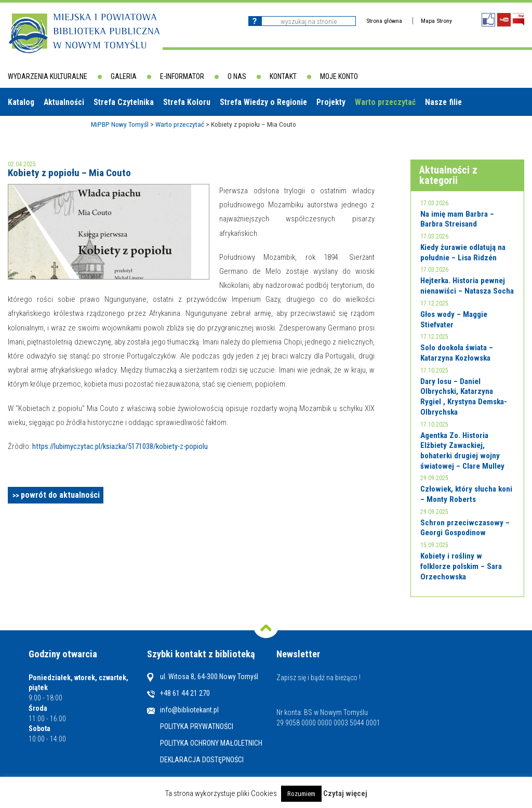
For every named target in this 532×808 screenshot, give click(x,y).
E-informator (182, 76)
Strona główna (384, 21)
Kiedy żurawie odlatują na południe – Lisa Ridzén (463, 253)
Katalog (21, 102)
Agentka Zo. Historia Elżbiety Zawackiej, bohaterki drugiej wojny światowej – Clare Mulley (462, 451)
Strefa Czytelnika (124, 102)
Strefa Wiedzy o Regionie (263, 102)
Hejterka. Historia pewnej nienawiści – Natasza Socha (467, 286)
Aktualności (64, 102)
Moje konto (339, 76)
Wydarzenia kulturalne (48, 76)
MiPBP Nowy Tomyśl (120, 124)
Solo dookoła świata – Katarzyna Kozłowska (457, 353)
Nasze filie (443, 102)
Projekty (331, 102)
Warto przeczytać (385, 102)
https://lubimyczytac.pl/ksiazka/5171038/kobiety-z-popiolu (120, 446)
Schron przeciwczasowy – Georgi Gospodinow (465, 528)
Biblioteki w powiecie (49, 130)
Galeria (124, 76)
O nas (237, 76)
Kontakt (283, 76)
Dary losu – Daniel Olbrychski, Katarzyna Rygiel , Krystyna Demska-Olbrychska (464, 397)
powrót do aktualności (60, 495)
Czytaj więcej (345, 793)
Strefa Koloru (187, 102)
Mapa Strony (436, 21)
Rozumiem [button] (301, 794)
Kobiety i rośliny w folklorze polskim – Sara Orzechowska (461, 566)
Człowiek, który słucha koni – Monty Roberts (466, 494)
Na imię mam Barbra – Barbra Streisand (457, 219)
